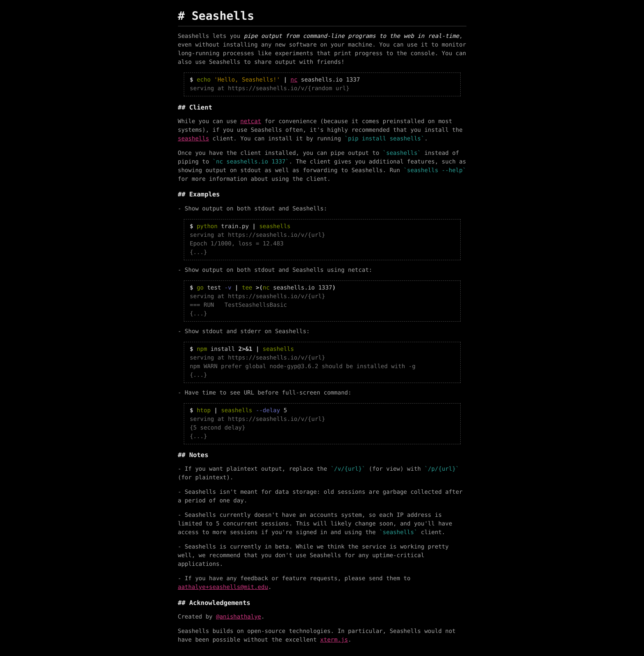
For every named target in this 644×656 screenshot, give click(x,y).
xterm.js (334, 640)
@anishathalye (239, 617)
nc (294, 80)
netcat (251, 121)
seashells (194, 139)
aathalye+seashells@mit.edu (223, 587)
